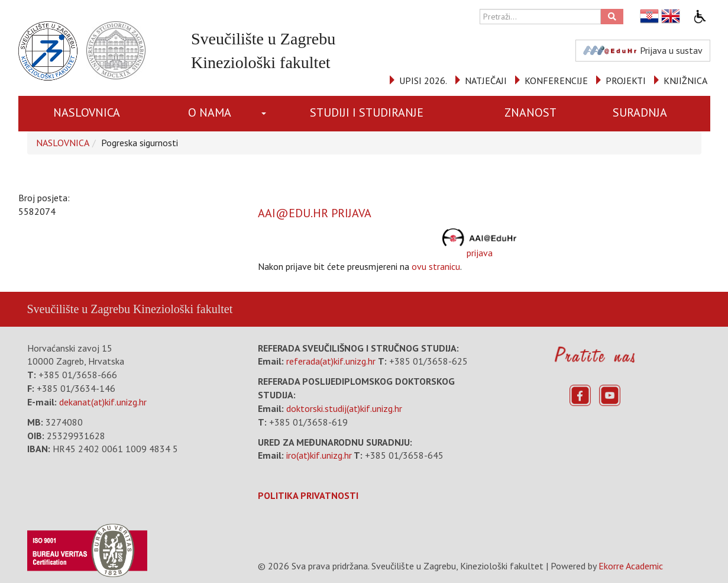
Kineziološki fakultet (183, 309)
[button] (266, 114)
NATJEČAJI (486, 80)
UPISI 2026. (423, 80)
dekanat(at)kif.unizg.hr (103, 402)
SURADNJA (640, 112)
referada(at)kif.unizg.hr (331, 361)
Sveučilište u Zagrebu (79, 309)
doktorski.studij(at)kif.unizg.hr (344, 408)
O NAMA (210, 112)
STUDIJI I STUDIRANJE (367, 112)
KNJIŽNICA (685, 80)
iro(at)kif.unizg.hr (319, 455)
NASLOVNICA (87, 112)
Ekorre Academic (631, 566)
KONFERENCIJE (556, 80)
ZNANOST (530, 112)
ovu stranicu (436, 266)
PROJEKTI (626, 80)
